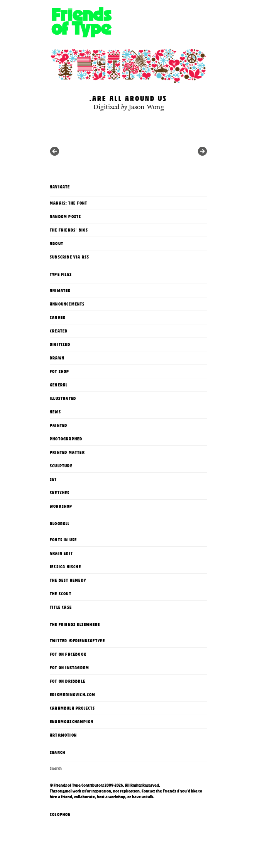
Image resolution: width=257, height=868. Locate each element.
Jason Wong (146, 107)
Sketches (60, 493)
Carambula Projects (73, 708)
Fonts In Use (63, 540)
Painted (58, 425)
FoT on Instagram (69, 668)
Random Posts (65, 217)
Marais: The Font (68, 203)
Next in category (55, 151)
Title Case (61, 607)
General (59, 385)
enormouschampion (72, 722)
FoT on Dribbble (68, 681)
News (55, 412)
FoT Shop (60, 371)
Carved (58, 317)
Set (53, 479)
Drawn (57, 358)
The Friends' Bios (69, 230)
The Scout (61, 594)
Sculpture (61, 466)
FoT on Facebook (68, 654)
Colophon (60, 814)
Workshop (61, 506)
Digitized (107, 107)
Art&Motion (63, 735)
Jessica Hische (65, 567)
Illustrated (63, 398)
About (57, 243)
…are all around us (128, 99)
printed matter (67, 452)
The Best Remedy (68, 580)
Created (59, 331)
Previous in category (202, 151)
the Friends (166, 791)
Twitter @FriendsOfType (77, 641)
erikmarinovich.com (73, 695)
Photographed (66, 439)
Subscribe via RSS (69, 257)
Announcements (67, 304)
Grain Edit (61, 553)
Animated (60, 290)
